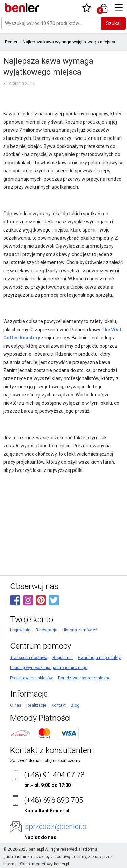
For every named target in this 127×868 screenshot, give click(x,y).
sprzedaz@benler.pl (57, 826)
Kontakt (59, 705)
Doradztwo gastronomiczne (84, 678)
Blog (75, 705)
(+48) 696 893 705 (54, 800)
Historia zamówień (80, 630)
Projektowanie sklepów (31, 678)
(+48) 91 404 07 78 (54, 775)
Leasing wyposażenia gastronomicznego (49, 668)
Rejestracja (46, 630)
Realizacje (36, 705)
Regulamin (63, 658)
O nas (16, 705)
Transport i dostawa (29, 658)
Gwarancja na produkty (99, 658)
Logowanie (20, 630)
